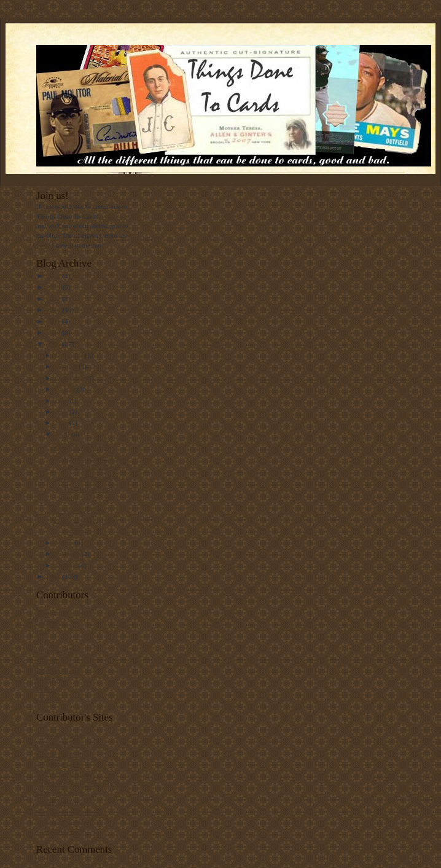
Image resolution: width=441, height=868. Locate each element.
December (70, 355)
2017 (54, 299)
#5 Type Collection (62, 773)
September (71, 378)
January (67, 565)
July (62, 401)
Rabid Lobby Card (79, 510)
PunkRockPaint (58, 670)
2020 (54, 276)
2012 (54, 310)
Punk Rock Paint (59, 792)
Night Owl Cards (60, 802)
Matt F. (46, 689)
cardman (48, 699)
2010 (54, 332)
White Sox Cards (60, 612)
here (42, 245)
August (66, 389)
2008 (54, 576)
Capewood (51, 622)
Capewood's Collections (69, 745)
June (62, 412)
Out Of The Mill (59, 754)
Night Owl (51, 679)
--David (47, 660)
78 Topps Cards (58, 764)
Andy (44, 641)
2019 (54, 287)
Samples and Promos (82, 478)
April (63, 434)
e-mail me (114, 216)
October (67, 366)
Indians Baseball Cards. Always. (81, 783)
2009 (54, 344)
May (62, 423)
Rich (43, 631)
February (68, 553)
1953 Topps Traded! (81, 445)
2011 (54, 321)
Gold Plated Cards (61, 831)
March (65, 542)
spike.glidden (55, 651)
